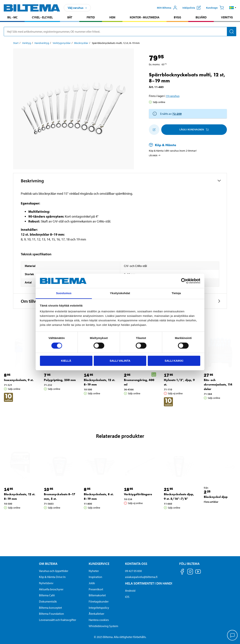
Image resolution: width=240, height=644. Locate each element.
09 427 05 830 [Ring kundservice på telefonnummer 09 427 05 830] (133, 571)
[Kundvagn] (215, 8)
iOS (127, 597)
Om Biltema (48, 564)
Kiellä (66, 361)
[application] (232, 636)
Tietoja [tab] (176, 293)
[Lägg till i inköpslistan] (154, 130)
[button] (233, 8)
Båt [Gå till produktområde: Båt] (70, 17)
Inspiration (95, 577)
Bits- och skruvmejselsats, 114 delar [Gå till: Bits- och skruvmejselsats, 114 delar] (218, 384)
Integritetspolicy (99, 608)
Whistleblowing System (103, 626)
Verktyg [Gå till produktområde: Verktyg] (227, 17)
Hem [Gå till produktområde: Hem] (112, 17)
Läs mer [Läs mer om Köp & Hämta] (155, 155)
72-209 (177, 114)
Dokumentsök (48, 601)
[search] (120, 32)
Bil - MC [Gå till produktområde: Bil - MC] (12, 17)
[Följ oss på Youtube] (198, 573)
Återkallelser (96, 614)
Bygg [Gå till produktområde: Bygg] (177, 17)
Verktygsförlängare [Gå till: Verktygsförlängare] (138, 494)
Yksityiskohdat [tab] (120, 293)
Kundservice (99, 564)
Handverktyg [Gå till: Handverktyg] (42, 43)
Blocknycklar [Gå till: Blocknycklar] (81, 43)
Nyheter (94, 571)
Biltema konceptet (50, 608)
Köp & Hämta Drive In (52, 577)
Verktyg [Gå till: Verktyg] (27, 43)
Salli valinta (120, 361)
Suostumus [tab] (64, 293)
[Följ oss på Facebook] (182, 572)
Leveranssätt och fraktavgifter (58, 620)
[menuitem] (12, 18)
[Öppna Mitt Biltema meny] (167, 8)
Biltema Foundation (51, 614)
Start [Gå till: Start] (16, 43)
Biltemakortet (97, 595)
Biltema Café (47, 595)
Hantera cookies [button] (99, 620)
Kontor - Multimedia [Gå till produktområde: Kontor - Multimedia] (145, 17)
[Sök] (232, 32)
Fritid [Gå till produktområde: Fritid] (91, 17)
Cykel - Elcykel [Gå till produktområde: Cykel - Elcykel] (42, 17)
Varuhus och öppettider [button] (54, 571)
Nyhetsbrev (46, 583)
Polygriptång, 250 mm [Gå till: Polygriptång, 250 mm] (60, 380)
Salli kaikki (174, 361)
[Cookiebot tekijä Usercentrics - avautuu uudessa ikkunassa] (184, 281)
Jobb (92, 583)
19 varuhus (173, 96)
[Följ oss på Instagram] (190, 572)
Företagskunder (99, 601)
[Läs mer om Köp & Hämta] (184, 145)
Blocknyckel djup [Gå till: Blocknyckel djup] (216, 497)
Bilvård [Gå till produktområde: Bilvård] (201, 17)
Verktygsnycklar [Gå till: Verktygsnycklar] (62, 43)
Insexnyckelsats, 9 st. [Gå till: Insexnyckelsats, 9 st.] (19, 380)
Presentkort (96, 589)
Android (130, 591)
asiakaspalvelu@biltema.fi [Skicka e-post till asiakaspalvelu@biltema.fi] (141, 577)
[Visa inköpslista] (192, 8)
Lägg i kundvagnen (194, 129)
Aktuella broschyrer (51, 589)
